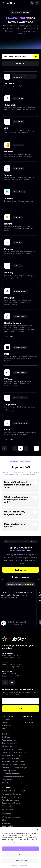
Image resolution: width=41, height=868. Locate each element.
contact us (13, 475)
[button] (38, 829)
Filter (20, 63)
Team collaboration (10, 743)
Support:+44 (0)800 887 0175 (13, 667)
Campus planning (9, 771)
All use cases (7, 809)
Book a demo (27, 722)
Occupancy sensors (10, 774)
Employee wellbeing (11, 797)
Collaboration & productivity (14, 791)
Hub (4, 728)
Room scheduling (9, 740)
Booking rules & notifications (14, 752)
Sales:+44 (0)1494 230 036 (12, 665)
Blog (4, 820)
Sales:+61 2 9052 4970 (10, 674)
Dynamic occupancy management (16, 767)
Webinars (6, 823)
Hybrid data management (13, 749)
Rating (20, 584)
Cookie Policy (15, 865)
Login (24, 725)
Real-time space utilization (13, 761)
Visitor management (11, 758)
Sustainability (8, 806)
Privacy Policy (25, 865)
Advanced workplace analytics (15, 764)
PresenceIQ (7, 725)
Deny (20, 855)
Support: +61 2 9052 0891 (11, 676)
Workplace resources (11, 817)
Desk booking (8, 737)
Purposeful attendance (12, 794)
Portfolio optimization (11, 800)
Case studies (7, 826)
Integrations (7, 780)
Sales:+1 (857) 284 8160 (11, 656)
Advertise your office (11, 755)
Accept (20, 849)
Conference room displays (13, 777)
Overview (6, 719)
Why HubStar (27, 719)
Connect (6, 722)
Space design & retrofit (12, 803)
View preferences (21, 860)
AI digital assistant (10, 746)
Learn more (10, 336)
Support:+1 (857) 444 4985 (12, 658)
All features (7, 783)
